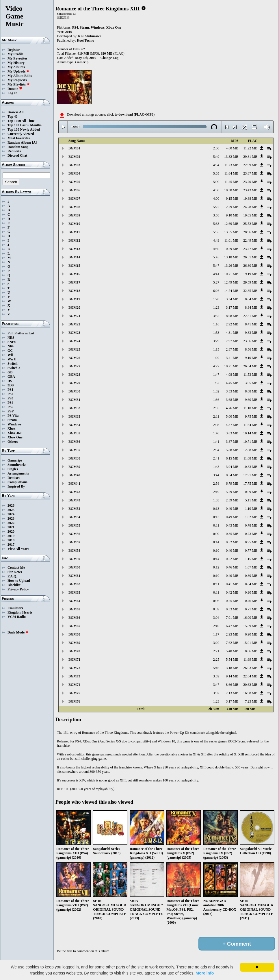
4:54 (216, 165)
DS (10, 381)
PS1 (10, 390)
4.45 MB (232, 383)
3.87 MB (232, 442)
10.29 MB (231, 249)
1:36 (216, 400)
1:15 (216, 349)
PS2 (10, 394)
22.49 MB (250, 240)
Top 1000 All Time (21, 121)
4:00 (216, 199)
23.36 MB (250, 341)
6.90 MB (251, 634)
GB (10, 372)
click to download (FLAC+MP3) (131, 114)
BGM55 (74, 525)
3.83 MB (232, 433)
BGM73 (74, 676)
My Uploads (18, 71)
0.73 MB (251, 534)
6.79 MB (232, 483)
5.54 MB (232, 659)
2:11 (216, 416)
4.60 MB (232, 148)
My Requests (17, 80)
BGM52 (74, 509)
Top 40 (13, 116)
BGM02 (74, 157)
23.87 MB (250, 173)
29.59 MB (250, 282)
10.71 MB (231, 274)
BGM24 (74, 341)
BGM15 (74, 266)
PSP (11, 411)
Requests (14, 151)
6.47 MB (232, 626)
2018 (11, 540)
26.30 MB (250, 266)
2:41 (216, 458)
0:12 (216, 567)
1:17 (216, 634)
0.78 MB (251, 525)
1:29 (216, 358)
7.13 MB (232, 693)
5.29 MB (232, 492)
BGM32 (74, 408)
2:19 (216, 492)
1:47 (216, 375)
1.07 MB (251, 567)
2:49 (216, 626)
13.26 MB (231, 266)
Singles (13, 469)
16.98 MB (250, 693)
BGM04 (74, 173)
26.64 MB (250, 366)
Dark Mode (18, 632)
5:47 (216, 266)
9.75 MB (251, 416)
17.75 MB (250, 483)
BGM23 (74, 333)
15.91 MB (250, 643)
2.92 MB (232, 324)
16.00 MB (250, 618)
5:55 (216, 232)
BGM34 (74, 425)
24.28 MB (250, 207)
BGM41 (74, 483)
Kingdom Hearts (20, 612)
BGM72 (74, 668)
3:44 (216, 475)
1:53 (216, 333)
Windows (14, 424)
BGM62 (74, 584)
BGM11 (74, 232)
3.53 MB (232, 391)
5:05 (216, 173)
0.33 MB (232, 609)
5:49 (216, 157)
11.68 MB (250, 458)
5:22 (216, 207)
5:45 (216, 257)
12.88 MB (250, 450)
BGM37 (74, 450)
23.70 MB (250, 182)
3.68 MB (232, 400)
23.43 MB (250, 190)
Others (13, 442)
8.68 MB (251, 391)
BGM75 (74, 693)
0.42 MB (232, 592)
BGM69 (74, 643)
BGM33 (74, 416)
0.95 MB (251, 542)
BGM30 (74, 391)
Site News (15, 572)
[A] (35, 142)
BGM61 (74, 576)
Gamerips (15, 460)
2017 (11, 544)
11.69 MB (250, 659)
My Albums (16, 67)
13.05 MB (250, 383)
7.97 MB (232, 341)
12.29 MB (231, 207)
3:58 (216, 215)
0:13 (216, 509)
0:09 (216, 534)
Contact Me (16, 568)
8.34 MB (251, 307)
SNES (12, 342)
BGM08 (74, 207)
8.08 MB (232, 316)
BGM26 (74, 358)
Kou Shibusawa (90, 36)
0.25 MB (232, 601)
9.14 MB (232, 676)
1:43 (216, 467)
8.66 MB (232, 685)
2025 (11, 510)
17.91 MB (250, 475)
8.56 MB (251, 349)
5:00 (216, 182)
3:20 (216, 643)
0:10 (216, 551)
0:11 (216, 525)
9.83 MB (251, 333)
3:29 (216, 341)
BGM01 (74, 148)
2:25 (216, 659)
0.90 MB (251, 592)
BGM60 (74, 567)
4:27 (216, 366)
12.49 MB (231, 282)
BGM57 (74, 542)
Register (14, 50)
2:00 (216, 148)
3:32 (216, 316)
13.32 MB (231, 157)
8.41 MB (251, 324)
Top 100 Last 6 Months (25, 125)
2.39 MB (232, 500)
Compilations (17, 482)
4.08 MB (232, 375)
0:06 (216, 601)
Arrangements (18, 473)
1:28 (216, 299)
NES (11, 338)
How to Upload (19, 581)
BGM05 (74, 182)
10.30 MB (231, 190)
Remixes (14, 478)
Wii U (12, 359)
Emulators (15, 608)
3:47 (216, 685)
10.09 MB (250, 492)
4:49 (216, 240)
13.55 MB (231, 232)
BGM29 (74, 383)
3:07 (216, 693)
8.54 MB (232, 475)
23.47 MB (250, 249)
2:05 (216, 408)
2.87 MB (232, 349)
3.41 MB (232, 358)
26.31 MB (250, 257)
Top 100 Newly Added (24, 129)
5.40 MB (232, 651)
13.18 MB (231, 257)
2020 (11, 531)
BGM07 (74, 199)
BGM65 (74, 609)
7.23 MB (251, 701)
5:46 (216, 668)
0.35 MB (232, 534)
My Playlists (19, 84)
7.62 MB (232, 643)
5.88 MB (232, 450)
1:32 (216, 391)
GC (10, 351)
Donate (15, 89)
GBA (11, 377)
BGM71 (74, 659)
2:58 (216, 483)
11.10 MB (250, 408)
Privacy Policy (18, 589)
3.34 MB (232, 299)
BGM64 (74, 601)
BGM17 (74, 282)
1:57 (216, 383)
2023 (11, 518)
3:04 (216, 618)
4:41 (216, 274)
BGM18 (74, 291)
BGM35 (74, 433)
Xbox (11, 429)
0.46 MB (232, 567)
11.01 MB (231, 240)
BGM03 (74, 165)
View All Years (18, 549)
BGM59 (74, 559)
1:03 (216, 500)
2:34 (216, 450)
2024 (11, 514)
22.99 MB (250, 165)
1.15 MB (251, 559)
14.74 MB (231, 291)
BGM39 (74, 467)
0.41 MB (232, 584)
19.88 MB (250, 199)
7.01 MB (232, 618)
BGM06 (74, 190)
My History (16, 63)
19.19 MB (250, 274)
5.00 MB (232, 416)
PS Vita (13, 416)
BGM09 (74, 215)
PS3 (10, 398)
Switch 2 (14, 368)
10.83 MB (250, 467)
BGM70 (74, 651)
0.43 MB (232, 525)
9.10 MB (232, 215)
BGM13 (74, 249)
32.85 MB (250, 291)
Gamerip (82, 62)
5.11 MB (251, 500)
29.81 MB (250, 157)
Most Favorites (19, 138)
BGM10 (74, 224)
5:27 (216, 282)
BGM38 (74, 458)
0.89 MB (251, 576)
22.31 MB (250, 316)
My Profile (15, 54)
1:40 (216, 433)
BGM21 (74, 316)
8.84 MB (251, 299)
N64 (11, 346)
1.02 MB (251, 517)
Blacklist (14, 585)
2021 (11, 527)
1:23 (216, 307)
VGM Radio (17, 617)
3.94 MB (232, 467)
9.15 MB (232, 199)
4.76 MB (232, 408)
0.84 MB (251, 584)
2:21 (216, 651)
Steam (12, 420)
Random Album (19, 142)
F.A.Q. (12, 576)
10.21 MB (231, 366)
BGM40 (74, 475)
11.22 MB (250, 148)
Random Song (18, 147)
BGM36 (74, 442)
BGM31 (74, 400)
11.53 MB (250, 375)
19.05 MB (250, 215)
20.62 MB (250, 685)
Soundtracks (17, 465)
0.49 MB (232, 509)
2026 (11, 505)
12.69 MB (231, 224)
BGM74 (74, 685)
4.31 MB (232, 333)
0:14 (216, 542)
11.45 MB (231, 182)
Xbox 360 (14, 433)
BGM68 (74, 634)
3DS (11, 385)
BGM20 (74, 307)
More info (205, 973)
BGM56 (74, 534)
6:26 (216, 291)
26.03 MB (250, 668)
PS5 (10, 407)
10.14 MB (250, 433)
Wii (10, 355)
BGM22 (74, 324)
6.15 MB (232, 458)
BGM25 (74, 349)
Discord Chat (17, 155)
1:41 (216, 442)
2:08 (216, 425)
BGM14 (74, 257)
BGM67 (74, 626)
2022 (11, 523)
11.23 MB (231, 165)
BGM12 (74, 240)
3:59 (216, 676)
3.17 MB (232, 307)
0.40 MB (232, 551)
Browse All (15, 112)
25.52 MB (250, 224)
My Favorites (17, 58)
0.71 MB (251, 609)
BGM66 (74, 618)
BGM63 (74, 592)
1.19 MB (251, 509)
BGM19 (74, 299)
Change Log (109, 58)
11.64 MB (231, 173)
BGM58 (74, 551)
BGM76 (74, 701)
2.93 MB (232, 634)
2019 (11, 536)
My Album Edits (20, 76)
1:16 (216, 324)
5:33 (216, 224)
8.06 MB (251, 651)
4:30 (216, 190)
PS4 (10, 403)
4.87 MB (232, 425)
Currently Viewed (21, 134)
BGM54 (74, 517)
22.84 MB (250, 676)
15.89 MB (250, 626)
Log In (12, 93)
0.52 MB (232, 542)
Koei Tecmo (85, 40)
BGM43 (74, 500)
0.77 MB (251, 551)
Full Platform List (21, 333)
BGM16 (74, 274)
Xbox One (15, 437)
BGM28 (74, 375)
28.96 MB (250, 232)
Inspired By (16, 486)
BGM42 (74, 492)
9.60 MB (251, 400)
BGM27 (74, 366)
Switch (13, 364)
